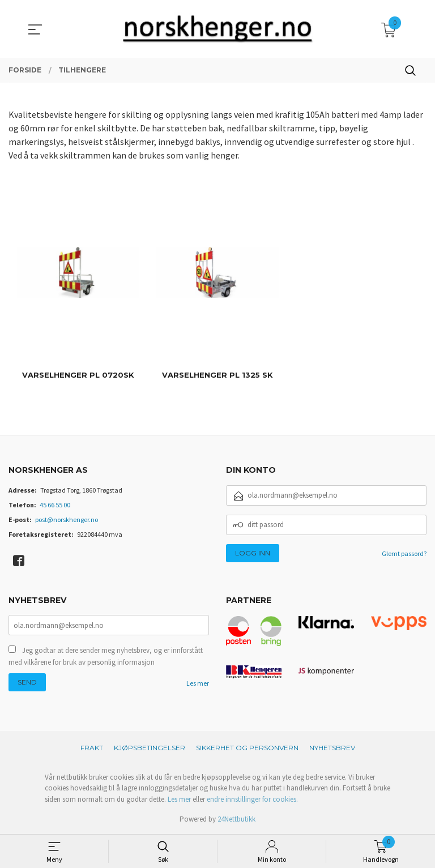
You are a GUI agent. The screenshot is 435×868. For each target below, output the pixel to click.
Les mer (198, 684)
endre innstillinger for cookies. (252, 799)
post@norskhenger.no (67, 519)
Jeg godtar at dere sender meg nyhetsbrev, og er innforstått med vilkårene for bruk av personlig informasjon (106, 657)
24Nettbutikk (236, 819)
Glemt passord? (404, 553)
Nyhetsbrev (332, 748)
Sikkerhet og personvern (247, 748)
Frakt (92, 748)
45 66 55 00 (55, 505)
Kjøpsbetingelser (150, 748)
